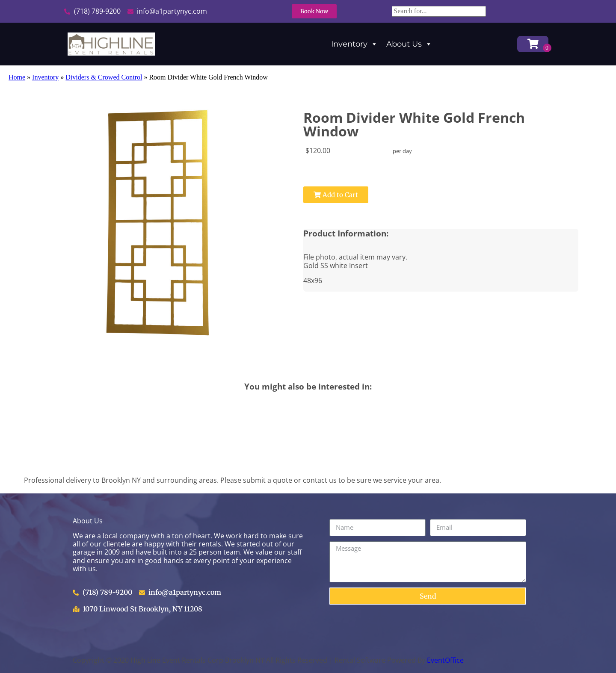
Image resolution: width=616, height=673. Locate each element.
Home (17, 77)
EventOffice (445, 660)
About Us (409, 44)
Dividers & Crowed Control (104, 77)
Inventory (354, 44)
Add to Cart (336, 195)
